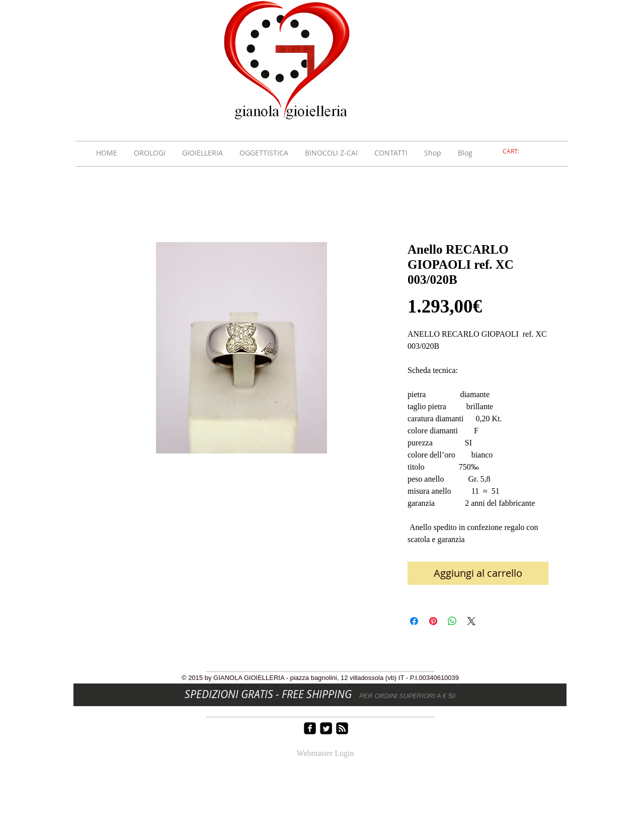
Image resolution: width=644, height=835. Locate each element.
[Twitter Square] (326, 728)
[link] (517, 151)
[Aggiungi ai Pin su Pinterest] (433, 621)
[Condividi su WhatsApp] (452, 621)
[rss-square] (342, 728)
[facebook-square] (310, 728)
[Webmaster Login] (325, 754)
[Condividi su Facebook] (414, 621)
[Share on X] (471, 621)
